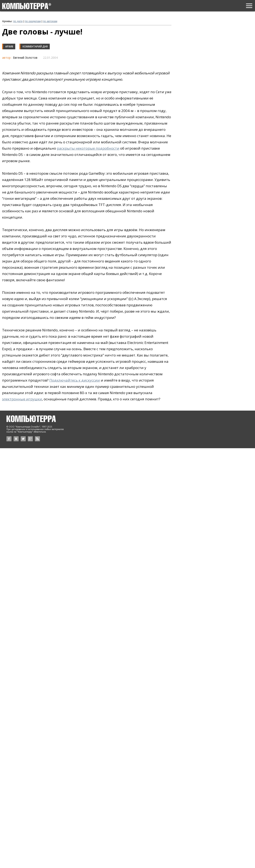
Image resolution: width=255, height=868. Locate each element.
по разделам (33, 21)
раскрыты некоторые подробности (88, 148)
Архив (9, 46)
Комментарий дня (35, 46)
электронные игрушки (22, 399)
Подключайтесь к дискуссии (75, 380)
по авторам (50, 21)
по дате (18, 21)
